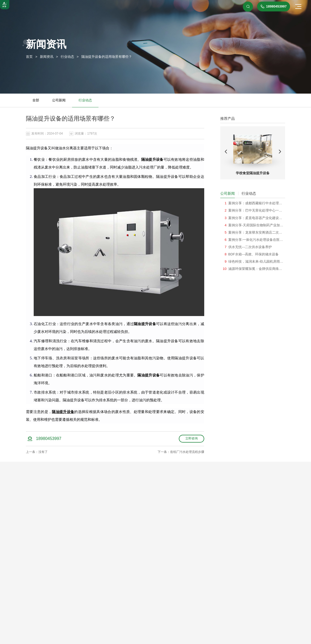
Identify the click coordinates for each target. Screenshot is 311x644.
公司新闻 (59, 100)
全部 (36, 100)
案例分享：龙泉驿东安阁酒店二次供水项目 (255, 233)
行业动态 (85, 100)
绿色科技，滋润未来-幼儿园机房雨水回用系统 (256, 262)
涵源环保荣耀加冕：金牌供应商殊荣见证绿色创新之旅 (255, 269)
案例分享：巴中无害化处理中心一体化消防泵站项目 (255, 211)
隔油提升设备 (63, 412)
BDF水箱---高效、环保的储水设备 (254, 254)
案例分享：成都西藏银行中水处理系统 (255, 203)
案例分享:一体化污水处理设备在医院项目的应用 (256, 240)
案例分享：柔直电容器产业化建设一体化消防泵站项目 (255, 218)
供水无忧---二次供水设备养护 (250, 247)
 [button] (280, 152)
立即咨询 (192, 438)
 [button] (226, 152)
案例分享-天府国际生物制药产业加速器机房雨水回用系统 (256, 225)
